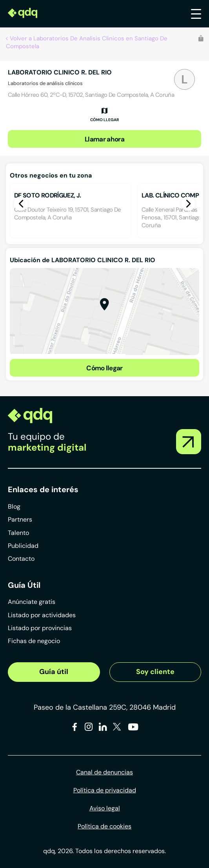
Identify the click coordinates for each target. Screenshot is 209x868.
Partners (20, 519)
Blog (14, 506)
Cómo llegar (104, 368)
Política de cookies (104, 826)
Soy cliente (155, 672)
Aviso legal (105, 808)
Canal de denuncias (104, 772)
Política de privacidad (105, 790)
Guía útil (54, 672)
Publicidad (23, 546)
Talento (18, 533)
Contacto (21, 559)
